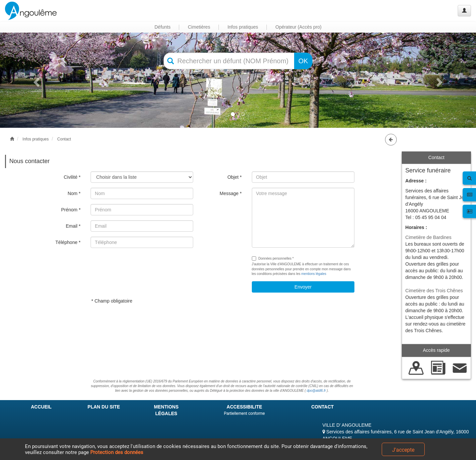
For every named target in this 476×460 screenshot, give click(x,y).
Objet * (235, 177)
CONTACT (322, 407)
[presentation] (141, 266)
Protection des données (117, 452)
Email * (73, 226)
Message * (231, 193)
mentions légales (314, 274)
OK (303, 61)
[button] (36, 80)
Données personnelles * (273, 258)
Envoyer (303, 287)
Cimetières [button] (199, 27)
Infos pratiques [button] (243, 27)
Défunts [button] (163, 27)
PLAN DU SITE (104, 407)
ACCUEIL (41, 407)
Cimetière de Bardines (429, 237)
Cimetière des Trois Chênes (434, 291)
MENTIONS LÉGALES (166, 410)
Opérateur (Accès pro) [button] (299, 27)
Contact (64, 139)
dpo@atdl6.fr (316, 391)
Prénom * (71, 210)
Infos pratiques (36, 139)
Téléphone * (68, 242)
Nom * (74, 193)
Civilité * (72, 177)
